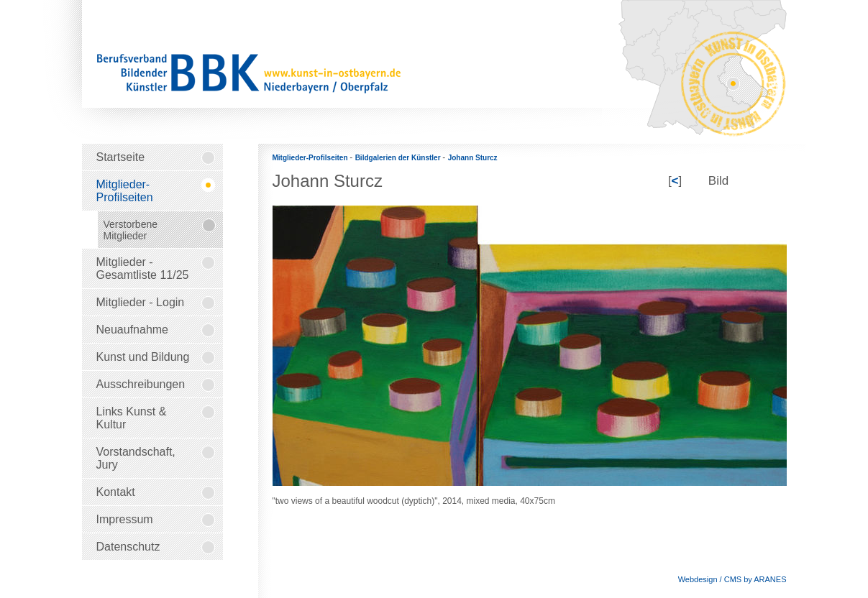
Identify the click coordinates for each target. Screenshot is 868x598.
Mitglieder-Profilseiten (311, 158)
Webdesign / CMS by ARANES (732, 579)
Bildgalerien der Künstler (399, 158)
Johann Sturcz (473, 158)
